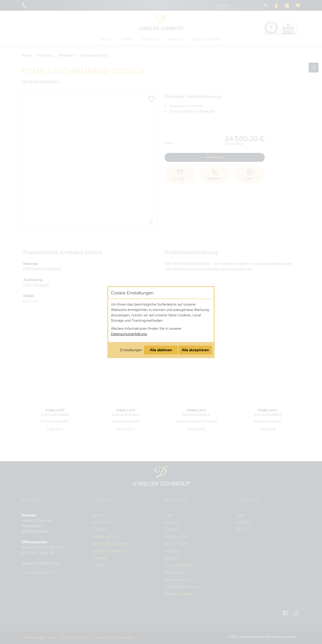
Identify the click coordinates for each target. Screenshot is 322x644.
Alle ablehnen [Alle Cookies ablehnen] (161, 350)
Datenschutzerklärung (129, 334)
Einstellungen (131, 350)
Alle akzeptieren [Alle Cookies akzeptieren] (195, 350)
